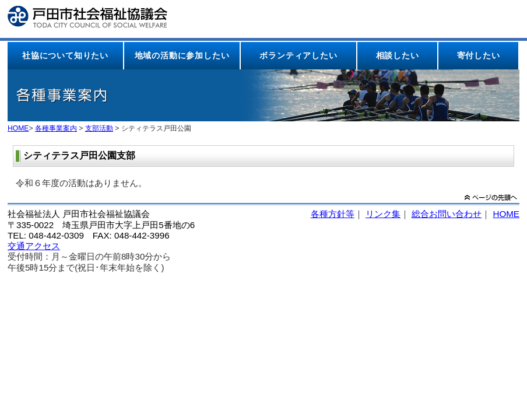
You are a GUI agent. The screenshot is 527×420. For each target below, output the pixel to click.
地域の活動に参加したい (182, 56)
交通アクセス (34, 246)
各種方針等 (333, 214)
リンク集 (383, 214)
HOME (18, 128)
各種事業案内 (56, 128)
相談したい (398, 56)
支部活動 (99, 128)
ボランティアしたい (298, 56)
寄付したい (479, 56)
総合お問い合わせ (447, 214)
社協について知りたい (65, 56)
